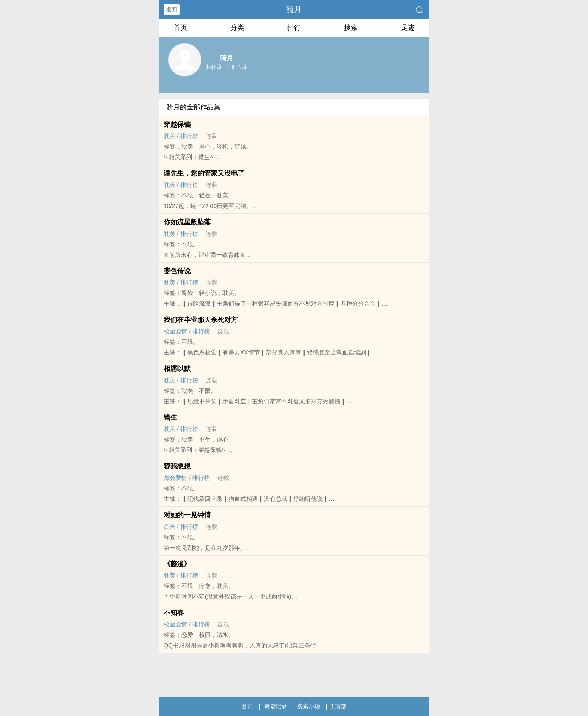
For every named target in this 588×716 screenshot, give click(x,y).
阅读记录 (275, 706)
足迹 (408, 28)
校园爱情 (175, 331)
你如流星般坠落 (187, 222)
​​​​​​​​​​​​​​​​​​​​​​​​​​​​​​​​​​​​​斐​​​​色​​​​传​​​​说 (177, 271)
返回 (172, 9)
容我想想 (177, 466)
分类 (237, 28)
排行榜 (189, 136)
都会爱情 (175, 478)
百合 (170, 527)
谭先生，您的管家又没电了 (204, 173)
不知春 (174, 613)
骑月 (294, 9)
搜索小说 (309, 706)
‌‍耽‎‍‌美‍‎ (170, 136)
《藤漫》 (177, 564)
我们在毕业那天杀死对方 (201, 320)
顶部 (339, 706)
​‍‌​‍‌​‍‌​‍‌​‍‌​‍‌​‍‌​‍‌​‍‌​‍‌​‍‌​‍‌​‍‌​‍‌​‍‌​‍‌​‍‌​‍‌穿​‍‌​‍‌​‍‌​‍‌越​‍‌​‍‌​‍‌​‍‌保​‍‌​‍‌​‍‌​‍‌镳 (177, 124)
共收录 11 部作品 (227, 67)
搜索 (351, 28)
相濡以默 (177, 369)
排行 (294, 28)
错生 (170, 417)
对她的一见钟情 (187, 515)
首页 (180, 28)
